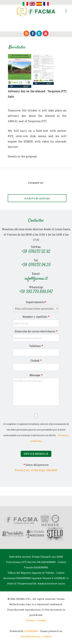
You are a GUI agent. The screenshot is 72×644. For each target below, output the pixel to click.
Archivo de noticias (37, 198)
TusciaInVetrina (31, 636)
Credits (47, 636)
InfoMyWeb (31, 631)
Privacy (31, 620)
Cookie (42, 620)
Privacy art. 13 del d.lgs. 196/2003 (36, 470)
